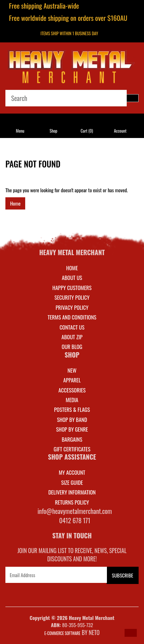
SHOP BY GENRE (72, 429)
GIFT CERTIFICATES (72, 449)
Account (120, 131)
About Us (72, 277)
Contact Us (72, 327)
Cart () (87, 131)
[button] (131, 633)
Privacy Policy (72, 307)
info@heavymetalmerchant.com (75, 511)
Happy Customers (72, 287)
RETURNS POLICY (72, 502)
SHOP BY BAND (72, 419)
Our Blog (72, 346)
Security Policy (72, 297)
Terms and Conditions (72, 317)
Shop (53, 131)
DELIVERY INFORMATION (72, 492)
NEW (72, 370)
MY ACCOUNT (72, 472)
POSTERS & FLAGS (72, 409)
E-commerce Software (62, 633)
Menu (20, 131)
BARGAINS (72, 439)
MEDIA (72, 400)
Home (15, 203)
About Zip (72, 337)
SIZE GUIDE (72, 482)
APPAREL (72, 380)
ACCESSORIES (72, 390)
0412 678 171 (75, 520)
